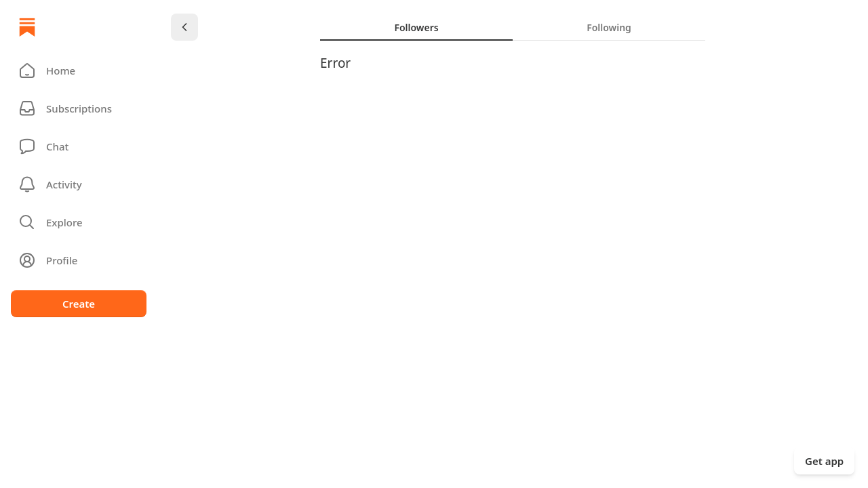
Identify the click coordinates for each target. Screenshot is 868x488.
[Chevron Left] (184, 27)
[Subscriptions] (79, 108)
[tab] (416, 27)
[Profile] (79, 260)
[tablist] (513, 27)
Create (79, 304)
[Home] (27, 27)
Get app (824, 461)
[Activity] (79, 184)
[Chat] (79, 146)
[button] (79, 70)
